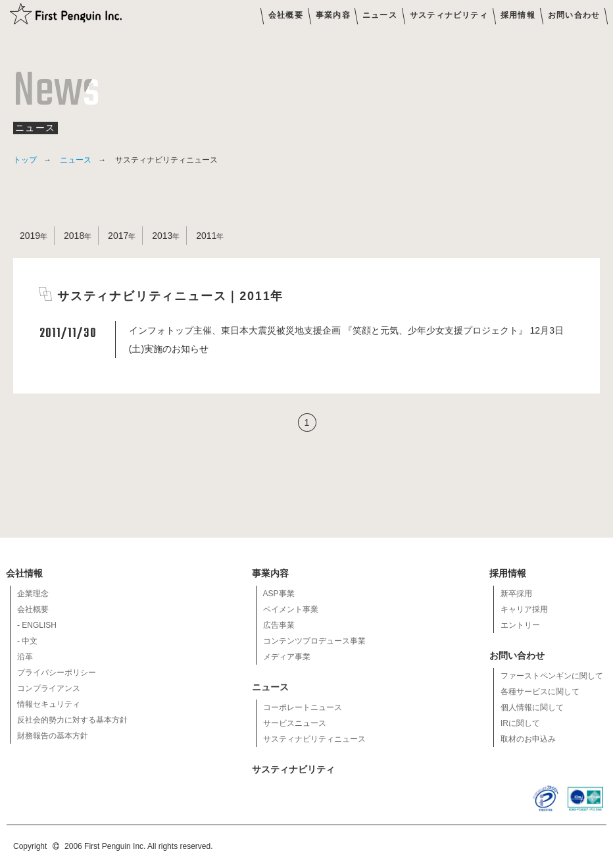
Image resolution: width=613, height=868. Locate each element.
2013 (162, 236)
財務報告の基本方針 (53, 736)
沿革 (25, 657)
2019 (30, 236)
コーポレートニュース (303, 707)
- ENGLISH (37, 625)
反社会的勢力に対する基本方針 (72, 720)
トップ (25, 160)
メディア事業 (287, 657)
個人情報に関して (532, 707)
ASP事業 (279, 594)
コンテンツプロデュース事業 (314, 641)
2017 (118, 236)
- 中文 (27, 641)
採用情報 (518, 15)
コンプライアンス (49, 688)
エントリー (520, 625)
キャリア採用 (524, 609)
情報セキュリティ (49, 704)
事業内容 (333, 15)
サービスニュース (295, 723)
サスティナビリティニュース (314, 739)
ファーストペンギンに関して (552, 676)
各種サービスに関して (540, 692)
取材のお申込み (528, 739)
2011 (206, 236)
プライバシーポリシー (57, 673)
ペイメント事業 (291, 609)
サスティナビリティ (449, 15)
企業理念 (33, 594)
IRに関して (520, 723)
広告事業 (279, 625)
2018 (74, 236)
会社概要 (286, 15)
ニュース (380, 15)
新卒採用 (516, 594)
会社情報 (25, 573)
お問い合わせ (574, 15)
